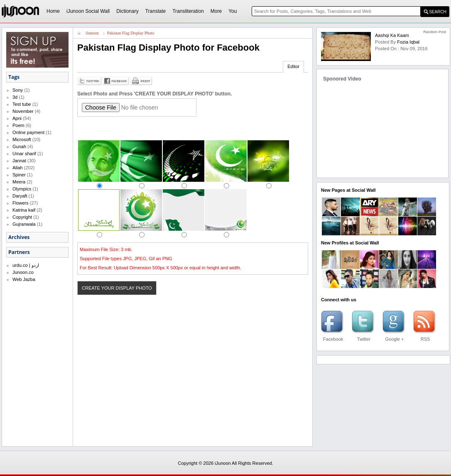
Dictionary (127, 11)
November (23, 111)
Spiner (19, 175)
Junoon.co (23, 272)
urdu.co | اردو (26, 265)
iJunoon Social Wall (88, 11)
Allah (17, 168)
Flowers (21, 203)
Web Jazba (24, 279)
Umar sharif (24, 154)
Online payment (28, 132)
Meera (19, 182)
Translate (156, 11)
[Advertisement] (174, 128)
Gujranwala (24, 224)
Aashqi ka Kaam (392, 35)
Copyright (22, 217)
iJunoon (92, 33)
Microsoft (22, 139)
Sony (18, 90)
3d (15, 97)
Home (53, 11)
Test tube (22, 104)
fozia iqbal (408, 42)
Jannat (19, 161)
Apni (17, 118)
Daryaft (20, 196)
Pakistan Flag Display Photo (131, 33)
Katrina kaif (24, 210)
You (233, 11)
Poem (18, 125)
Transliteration (188, 11)
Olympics (22, 189)
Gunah (19, 146)
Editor (293, 66)
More (216, 11)
